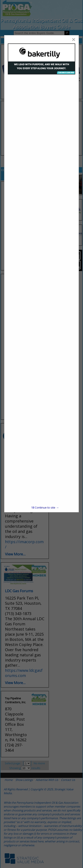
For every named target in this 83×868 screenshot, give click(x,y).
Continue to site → (45, 507)
